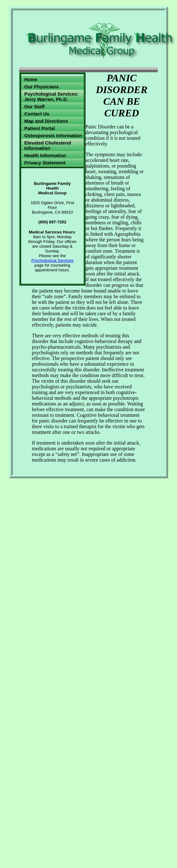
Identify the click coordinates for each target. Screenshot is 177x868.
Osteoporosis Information (53, 136)
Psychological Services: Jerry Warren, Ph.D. (51, 97)
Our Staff (34, 106)
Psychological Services (53, 260)
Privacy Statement (45, 163)
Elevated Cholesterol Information (48, 145)
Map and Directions (46, 121)
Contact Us (37, 114)
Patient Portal (40, 128)
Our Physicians (41, 87)
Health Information (45, 155)
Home (31, 79)
